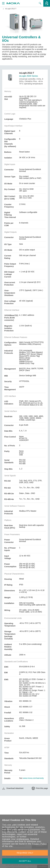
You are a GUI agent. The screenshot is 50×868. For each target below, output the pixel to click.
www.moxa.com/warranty (33, 778)
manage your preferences (16, 839)
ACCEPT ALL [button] (25, 861)
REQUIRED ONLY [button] (25, 853)
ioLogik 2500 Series (29, 76)
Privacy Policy (39, 844)
